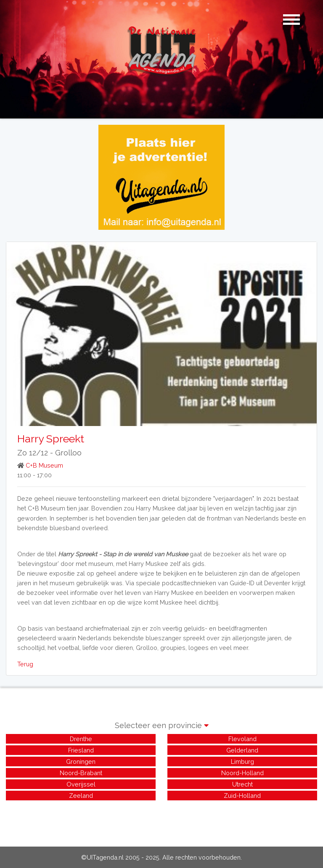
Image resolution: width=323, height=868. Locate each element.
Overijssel (81, 784)
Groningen (81, 761)
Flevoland (242, 739)
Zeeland (81, 796)
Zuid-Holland (242, 796)
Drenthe (81, 739)
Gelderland (242, 750)
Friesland (81, 750)
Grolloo (68, 453)
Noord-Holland (242, 773)
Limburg (242, 761)
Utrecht (242, 784)
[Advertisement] (161, 821)
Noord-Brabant (81, 773)
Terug (25, 664)
